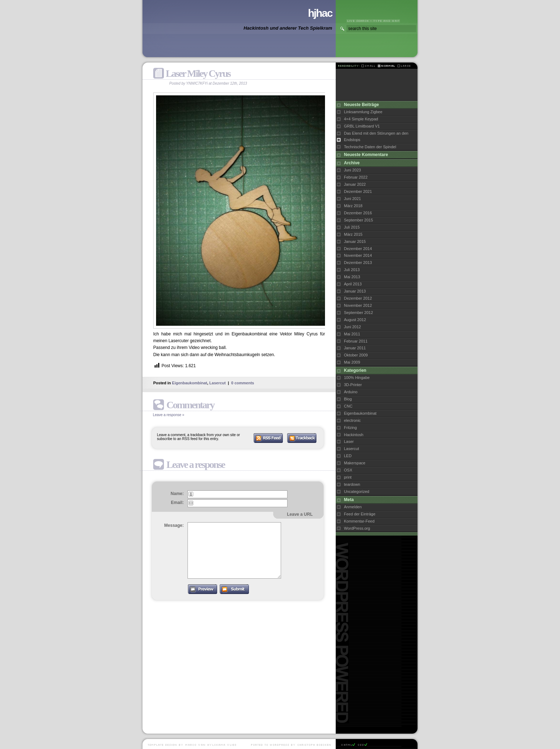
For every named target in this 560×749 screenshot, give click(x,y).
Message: (174, 525)
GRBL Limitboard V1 (362, 126)
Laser (349, 441)
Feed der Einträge (360, 514)
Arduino (351, 392)
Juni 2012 (352, 327)
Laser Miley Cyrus (198, 73)
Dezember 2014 (358, 249)
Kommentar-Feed (359, 521)
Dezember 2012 (358, 298)
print (348, 477)
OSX (348, 470)
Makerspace (355, 463)
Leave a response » (169, 415)
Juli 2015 (352, 227)
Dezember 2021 (358, 191)
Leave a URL (300, 514)
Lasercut (217, 383)
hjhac (320, 13)
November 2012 (358, 305)
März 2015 (353, 234)
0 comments (242, 383)
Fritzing (350, 428)
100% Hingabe (357, 378)
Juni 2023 (352, 170)
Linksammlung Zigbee (363, 112)
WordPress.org (357, 528)
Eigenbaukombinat (190, 383)
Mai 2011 (352, 334)
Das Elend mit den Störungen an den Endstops (376, 136)
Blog (348, 399)
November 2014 (358, 255)
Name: (177, 494)
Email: (177, 503)
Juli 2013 (352, 270)
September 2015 (358, 220)
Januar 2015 (355, 241)
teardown (352, 484)
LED (348, 456)
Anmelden (353, 507)
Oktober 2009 (356, 355)
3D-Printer (353, 385)
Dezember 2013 (358, 263)
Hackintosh (354, 435)
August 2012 (355, 320)
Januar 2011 (355, 348)
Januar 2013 (355, 291)
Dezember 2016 (358, 213)
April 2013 (353, 284)
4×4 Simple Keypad (361, 119)
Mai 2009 (352, 362)
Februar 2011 (356, 341)
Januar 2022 (355, 184)
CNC (348, 406)
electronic (352, 420)
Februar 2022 (356, 177)
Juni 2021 (352, 199)
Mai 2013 (352, 277)
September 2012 (358, 313)
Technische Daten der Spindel (370, 147)
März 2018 (353, 206)
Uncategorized (357, 491)
